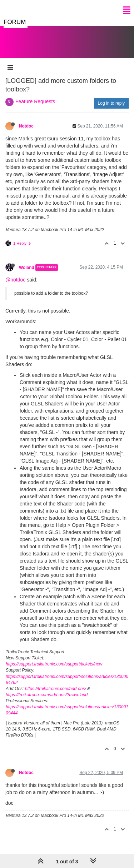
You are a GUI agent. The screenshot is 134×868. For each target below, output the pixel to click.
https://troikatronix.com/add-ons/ (56, 689)
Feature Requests (35, 101)
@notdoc (15, 280)
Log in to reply (111, 103)
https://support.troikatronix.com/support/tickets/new (54, 664)
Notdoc (26, 126)
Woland (27, 268)
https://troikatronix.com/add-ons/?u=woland (47, 695)
